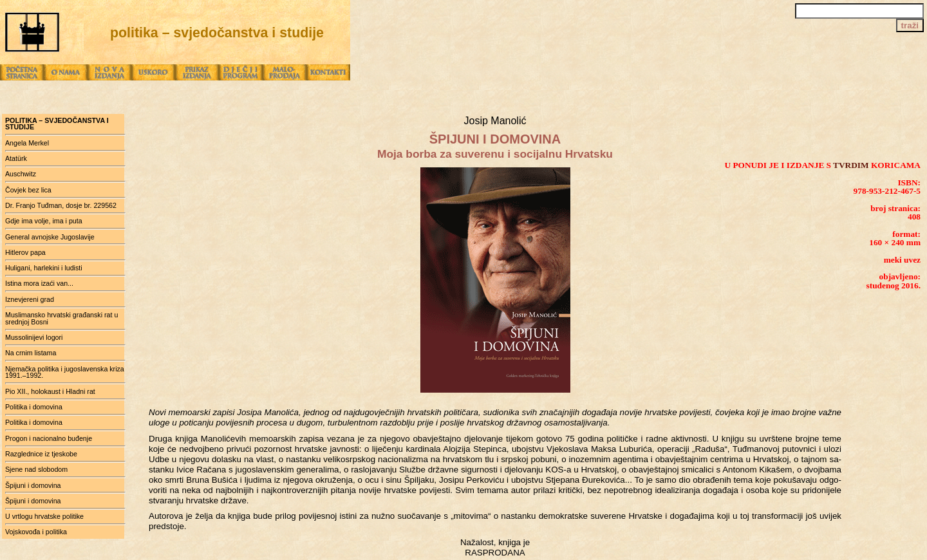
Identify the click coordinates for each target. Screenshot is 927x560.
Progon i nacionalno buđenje (49, 438)
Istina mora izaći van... (39, 283)
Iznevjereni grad (30, 299)
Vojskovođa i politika (36, 532)
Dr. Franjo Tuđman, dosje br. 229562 (61, 205)
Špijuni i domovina (33, 485)
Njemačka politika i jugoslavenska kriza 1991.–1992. (65, 372)
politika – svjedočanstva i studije (57, 124)
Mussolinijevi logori (34, 337)
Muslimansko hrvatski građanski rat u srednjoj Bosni (61, 318)
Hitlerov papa (25, 252)
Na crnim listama (31, 353)
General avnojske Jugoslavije (50, 237)
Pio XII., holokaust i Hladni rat (50, 391)
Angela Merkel (27, 143)
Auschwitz (21, 174)
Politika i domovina (34, 407)
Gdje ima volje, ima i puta (44, 221)
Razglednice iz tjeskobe (41, 454)
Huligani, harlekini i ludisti (44, 268)
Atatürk (16, 158)
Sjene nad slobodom (36, 469)
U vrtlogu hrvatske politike (44, 516)
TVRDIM (851, 165)
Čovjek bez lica (28, 190)
